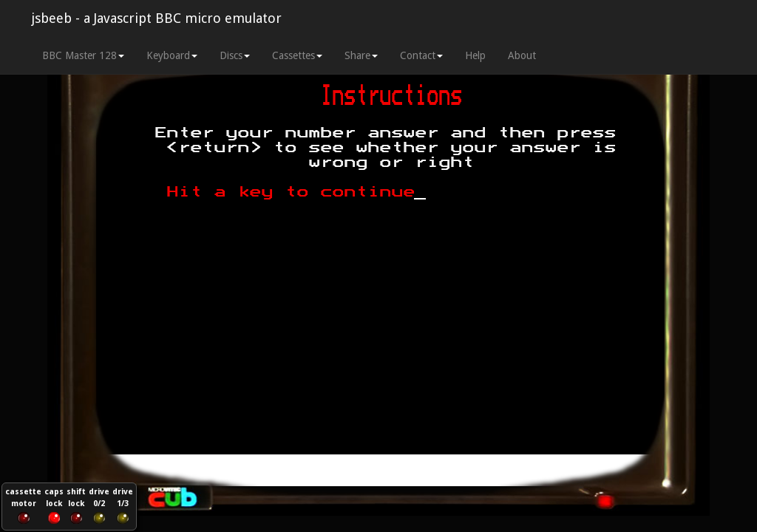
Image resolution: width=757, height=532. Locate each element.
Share (361, 55)
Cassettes (297, 55)
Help (475, 55)
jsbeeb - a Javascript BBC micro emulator (156, 18)
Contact (421, 55)
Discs (235, 55)
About (522, 55)
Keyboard (172, 55)
